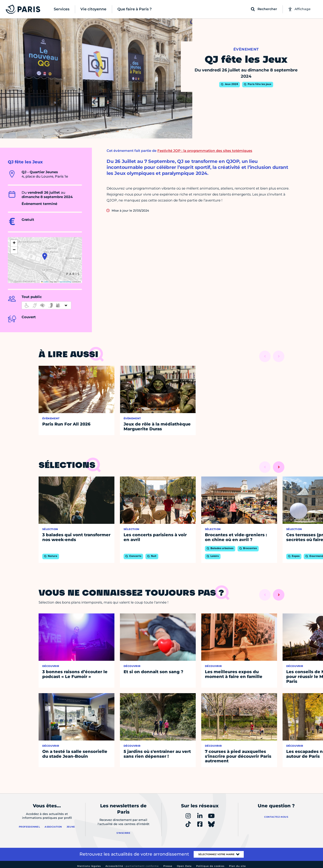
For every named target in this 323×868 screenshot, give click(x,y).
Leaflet (45, 282)
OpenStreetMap (65, 282)
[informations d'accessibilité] (46, 305)
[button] (45, 256)
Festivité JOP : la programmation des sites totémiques (205, 151)
